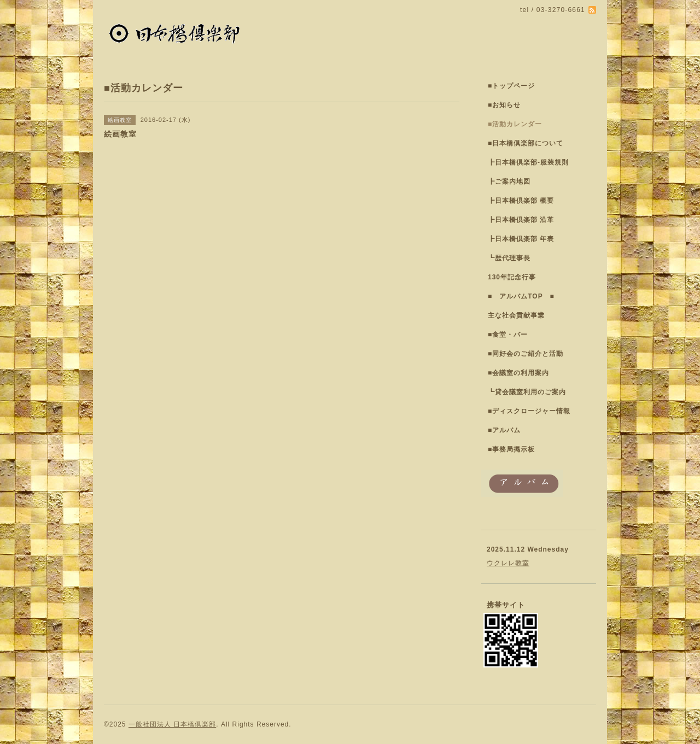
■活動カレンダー (515, 124)
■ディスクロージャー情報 (529, 411)
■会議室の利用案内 (518, 373)
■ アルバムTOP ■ (521, 296)
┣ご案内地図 (509, 181)
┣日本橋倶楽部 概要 (521, 201)
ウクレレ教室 (508, 563)
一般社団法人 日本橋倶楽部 (172, 724)
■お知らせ (504, 105)
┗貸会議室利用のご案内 (527, 392)
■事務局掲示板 (511, 449)
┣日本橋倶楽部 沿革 (521, 220)
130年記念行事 (512, 277)
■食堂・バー (508, 335)
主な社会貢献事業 (516, 315)
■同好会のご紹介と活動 (526, 354)
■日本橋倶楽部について (526, 143)
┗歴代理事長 (509, 258)
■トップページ (511, 86)
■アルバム (504, 430)
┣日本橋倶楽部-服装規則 (528, 162)
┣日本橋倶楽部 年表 (521, 239)
